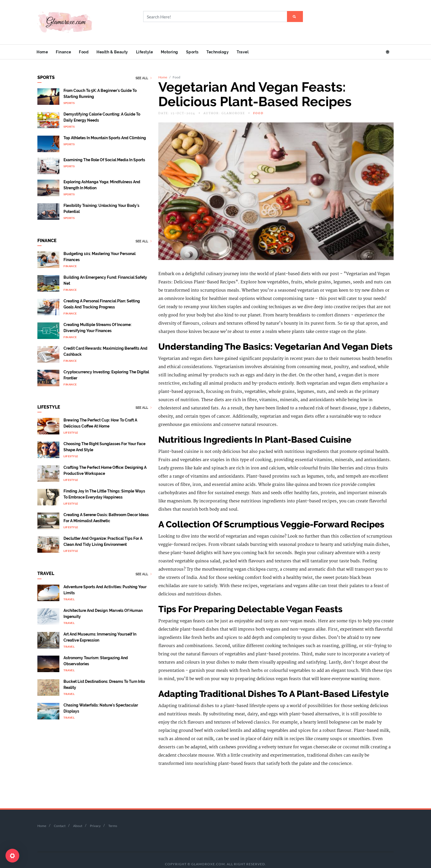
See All (144, 69)
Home (43, 52)
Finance (66, 52)
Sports (202, 52)
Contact (60, 816)
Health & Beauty (118, 52)
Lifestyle (151, 52)
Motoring (177, 52)
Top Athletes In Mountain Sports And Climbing (105, 128)
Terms (113, 816)
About (78, 816)
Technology (229, 52)
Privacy (95, 816)
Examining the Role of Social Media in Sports (104, 150)
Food (88, 52)
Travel (255, 52)
